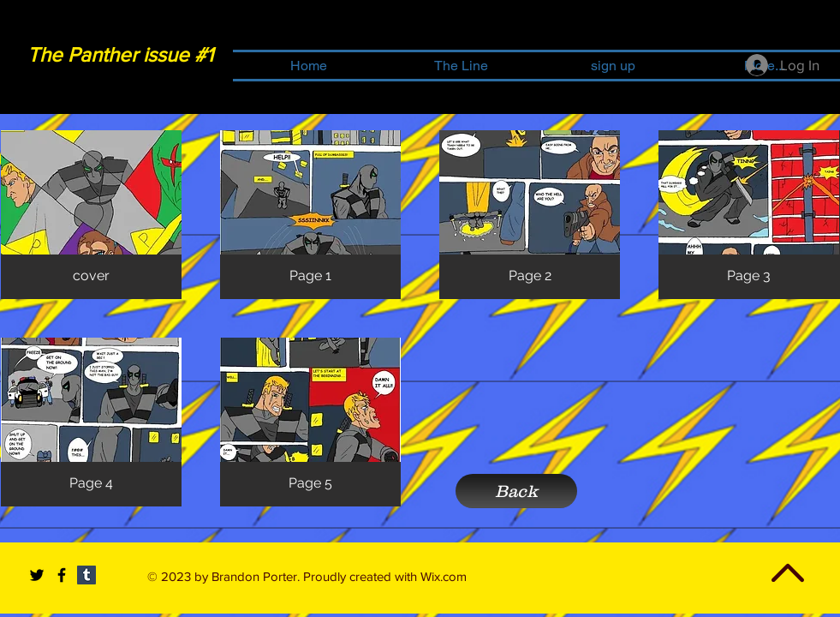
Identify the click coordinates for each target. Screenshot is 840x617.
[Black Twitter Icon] (37, 575)
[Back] (516, 491)
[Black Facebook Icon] (62, 575)
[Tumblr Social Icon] (86, 575)
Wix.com (444, 576)
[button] (91, 215)
